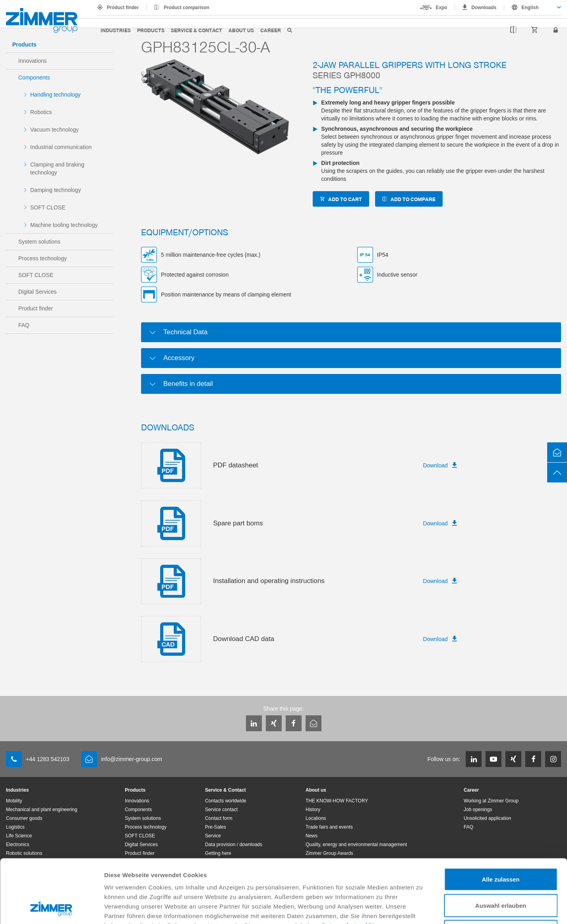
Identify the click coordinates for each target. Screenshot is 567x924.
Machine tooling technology (64, 225)
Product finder (123, 8)
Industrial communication (61, 147)
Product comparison (187, 8)
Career (271, 30)
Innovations (33, 61)
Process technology (43, 258)
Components (34, 77)
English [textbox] (530, 8)
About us (241, 30)
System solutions (39, 242)
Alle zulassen (500, 820)
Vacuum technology (54, 130)
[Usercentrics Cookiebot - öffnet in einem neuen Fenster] (51, 909)
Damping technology (56, 190)
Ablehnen (501, 872)
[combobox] (533, 8)
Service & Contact (196, 30)
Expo (442, 8)
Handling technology (55, 95)
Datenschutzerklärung (355, 866)
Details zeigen (423, 908)
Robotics (41, 112)
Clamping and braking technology (57, 169)
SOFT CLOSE (48, 207)
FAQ (24, 325)
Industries (116, 30)
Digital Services (37, 292)
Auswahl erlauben (501, 846)
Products (151, 30)
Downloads (484, 8)
